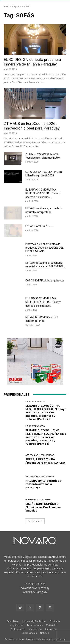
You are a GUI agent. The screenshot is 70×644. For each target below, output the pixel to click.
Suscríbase (13, 621)
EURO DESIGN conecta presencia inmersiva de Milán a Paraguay (32, 62)
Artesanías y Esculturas (40, 455)
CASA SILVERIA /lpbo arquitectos (45, 281)
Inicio (7, 7)
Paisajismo (51, 629)
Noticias (44, 633)
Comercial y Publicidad (34, 621)
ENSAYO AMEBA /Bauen (40, 226)
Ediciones (55, 621)
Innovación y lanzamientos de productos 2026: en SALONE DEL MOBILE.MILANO (44, 248)
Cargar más (35, 521)
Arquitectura (17, 625)
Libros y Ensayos (35, 402)
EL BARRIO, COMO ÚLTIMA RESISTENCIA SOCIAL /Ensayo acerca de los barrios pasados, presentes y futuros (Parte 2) (46, 412)
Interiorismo (35, 629)
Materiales (52, 625)
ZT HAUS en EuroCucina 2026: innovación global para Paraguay (32, 126)
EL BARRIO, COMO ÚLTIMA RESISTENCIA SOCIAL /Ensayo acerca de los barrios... (43, 193)
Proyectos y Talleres (38, 500)
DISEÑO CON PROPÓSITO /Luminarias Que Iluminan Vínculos (43, 507)
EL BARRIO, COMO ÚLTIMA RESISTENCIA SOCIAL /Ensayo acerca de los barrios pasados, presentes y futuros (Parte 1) (46, 437)
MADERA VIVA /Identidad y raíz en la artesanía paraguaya (43, 484)
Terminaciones (35, 625)
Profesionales (18, 629)
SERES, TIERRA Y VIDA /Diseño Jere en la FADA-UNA (45, 461)
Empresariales (29, 633)
